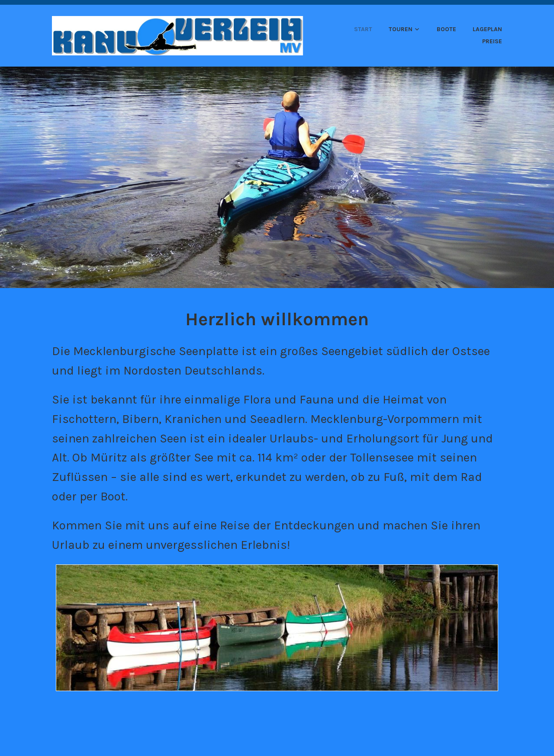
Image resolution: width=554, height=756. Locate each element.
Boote (446, 29)
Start (363, 29)
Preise (492, 41)
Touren (401, 29)
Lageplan (487, 29)
